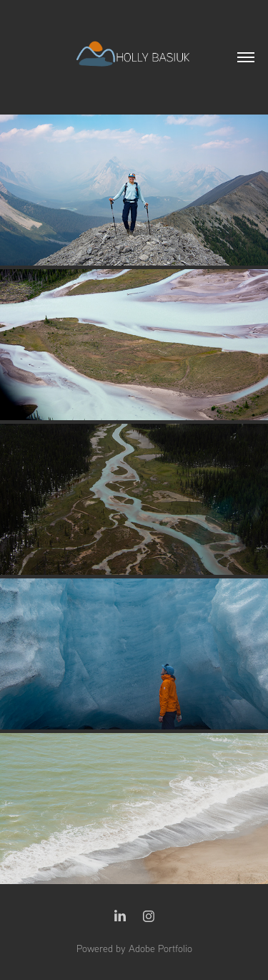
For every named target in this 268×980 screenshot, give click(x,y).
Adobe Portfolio (160, 949)
